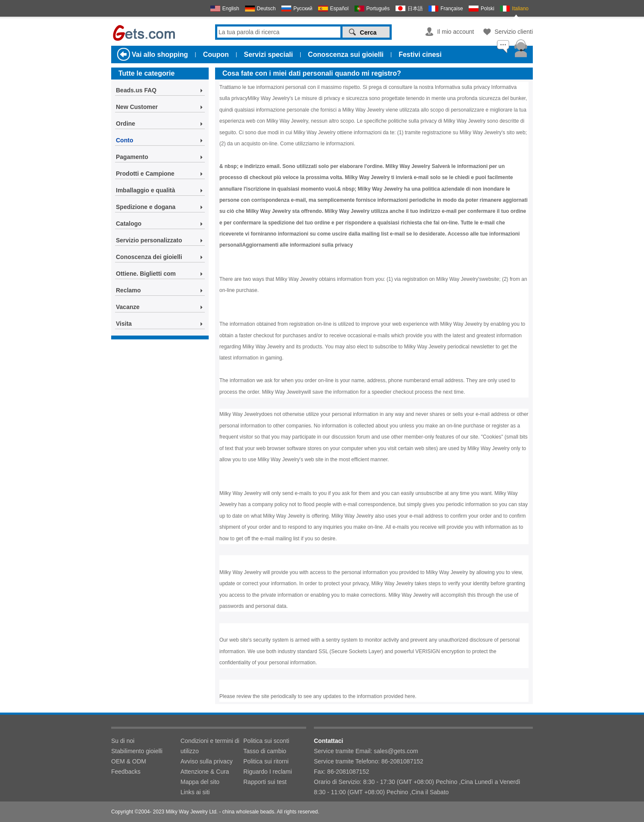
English (231, 9)
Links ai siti (195, 792)
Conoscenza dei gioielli (149, 257)
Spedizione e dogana (146, 207)
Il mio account (455, 32)
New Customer (137, 107)
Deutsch (266, 9)
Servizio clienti (514, 32)
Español (339, 9)
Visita (124, 324)
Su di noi (123, 741)
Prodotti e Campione (145, 174)
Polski (487, 9)
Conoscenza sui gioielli (346, 55)
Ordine (126, 124)
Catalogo (129, 224)
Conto (124, 140)
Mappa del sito (200, 782)
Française (452, 9)
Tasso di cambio (265, 751)
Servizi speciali (268, 55)
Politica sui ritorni (266, 761)
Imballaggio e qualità (145, 190)
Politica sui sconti (266, 741)
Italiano (520, 9)
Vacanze (128, 307)
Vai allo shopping (160, 55)
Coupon (216, 55)
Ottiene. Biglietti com (146, 274)
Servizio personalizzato (149, 240)
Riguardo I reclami (268, 772)
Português (378, 9)
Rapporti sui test (265, 782)
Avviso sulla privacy (207, 761)
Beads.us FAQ (136, 90)
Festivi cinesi (420, 55)
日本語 (415, 9)
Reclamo (128, 290)
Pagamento (132, 157)
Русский (303, 9)
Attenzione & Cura (205, 772)
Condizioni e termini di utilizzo (210, 746)
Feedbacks (126, 772)
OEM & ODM (129, 761)
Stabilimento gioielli (137, 751)
